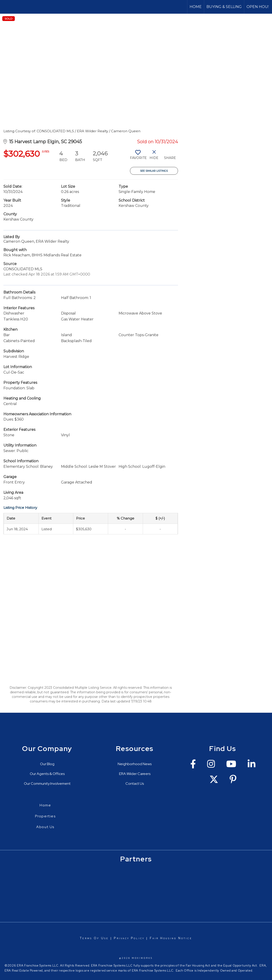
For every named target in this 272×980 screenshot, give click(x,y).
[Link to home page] (6, 7)
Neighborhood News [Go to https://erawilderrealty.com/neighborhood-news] (135, 764)
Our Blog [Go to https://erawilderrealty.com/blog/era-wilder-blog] (47, 764)
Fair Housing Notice (171, 938)
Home (196, 7)
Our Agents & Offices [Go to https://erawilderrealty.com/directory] (47, 774)
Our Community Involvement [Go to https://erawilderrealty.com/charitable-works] (47, 784)
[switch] (138, 156)
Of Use (100, 938)
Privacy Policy (129, 938)
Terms (86, 938)
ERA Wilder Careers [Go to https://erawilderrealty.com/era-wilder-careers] (135, 774)
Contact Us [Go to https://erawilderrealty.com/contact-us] (135, 784)
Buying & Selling (224, 7)
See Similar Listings (154, 171)
